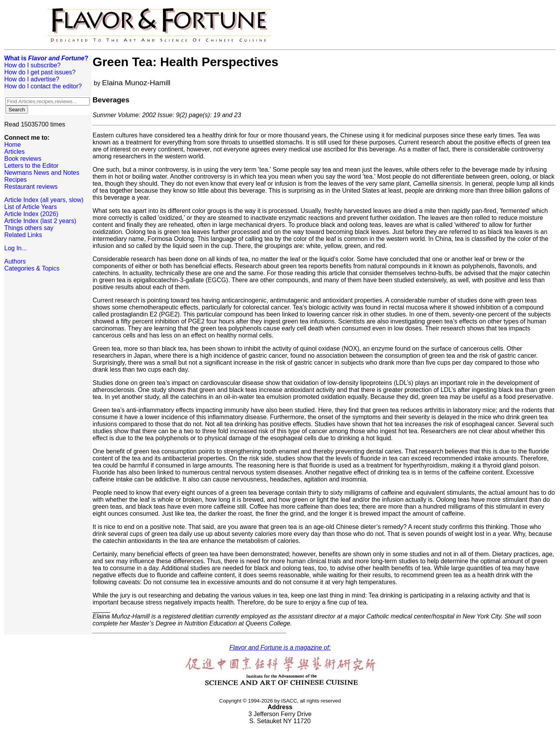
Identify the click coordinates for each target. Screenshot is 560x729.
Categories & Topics (32, 268)
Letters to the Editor (31, 166)
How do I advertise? (32, 79)
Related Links (23, 235)
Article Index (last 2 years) (40, 221)
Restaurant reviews (31, 187)
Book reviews (23, 159)
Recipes (16, 180)
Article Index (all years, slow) (44, 200)
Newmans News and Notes (42, 173)
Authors (15, 261)
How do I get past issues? (40, 72)
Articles (14, 152)
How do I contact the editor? (43, 86)
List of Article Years (31, 207)
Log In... (16, 248)
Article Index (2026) (31, 214)
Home (13, 145)
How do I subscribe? (32, 65)
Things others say (29, 228)
